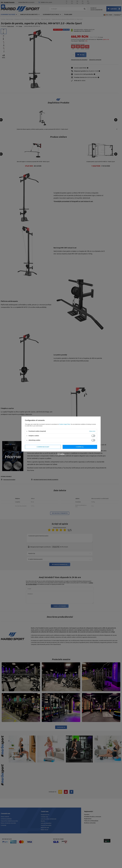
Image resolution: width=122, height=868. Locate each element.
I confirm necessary (43, 447)
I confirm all (80, 447)
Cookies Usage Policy (65, 424)
